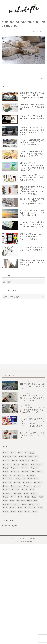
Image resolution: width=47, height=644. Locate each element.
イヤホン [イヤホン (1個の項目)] (26, 464)
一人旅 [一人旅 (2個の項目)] (25, 490)
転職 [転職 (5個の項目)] (41, 508)
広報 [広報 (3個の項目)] (42, 497)
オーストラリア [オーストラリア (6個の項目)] (37, 464)
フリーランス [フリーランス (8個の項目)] (21, 479)
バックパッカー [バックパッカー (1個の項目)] (9, 479)
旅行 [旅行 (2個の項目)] (30, 501)
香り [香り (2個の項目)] (36, 512)
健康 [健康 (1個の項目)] (27, 493)
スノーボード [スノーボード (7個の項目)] (38, 472)
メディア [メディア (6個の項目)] (28, 486)
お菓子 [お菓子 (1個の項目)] (35, 461)
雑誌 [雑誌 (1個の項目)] (14, 512)
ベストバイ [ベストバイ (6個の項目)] (38, 482)
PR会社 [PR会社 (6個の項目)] (7, 461)
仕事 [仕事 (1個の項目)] (33, 490)
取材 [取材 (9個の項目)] (14, 497)
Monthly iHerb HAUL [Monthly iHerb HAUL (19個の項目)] (10, 457)
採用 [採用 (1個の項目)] (6, 501)
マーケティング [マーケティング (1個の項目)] (17, 486)
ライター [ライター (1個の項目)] (38, 486)
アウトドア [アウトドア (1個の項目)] (8, 464)
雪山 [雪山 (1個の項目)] (21, 512)
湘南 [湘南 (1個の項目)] (25, 504)
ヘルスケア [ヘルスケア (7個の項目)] (28, 482)
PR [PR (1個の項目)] (22, 457)
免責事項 (33, 538)
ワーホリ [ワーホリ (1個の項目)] (16, 490)
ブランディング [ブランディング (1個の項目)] (34, 479)
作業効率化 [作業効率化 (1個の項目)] (18, 493)
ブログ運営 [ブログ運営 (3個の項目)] (8, 482)
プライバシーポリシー (19, 538)
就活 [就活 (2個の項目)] (28, 497)
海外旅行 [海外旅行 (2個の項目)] (7, 504)
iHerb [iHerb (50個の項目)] (21, 453)
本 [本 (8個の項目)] (37, 501)
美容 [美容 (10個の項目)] (21, 508)
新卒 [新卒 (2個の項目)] (13, 501)
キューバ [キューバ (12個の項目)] (35, 468)
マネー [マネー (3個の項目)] (6, 486)
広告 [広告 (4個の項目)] (35, 497)
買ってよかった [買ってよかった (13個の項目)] (31, 508)
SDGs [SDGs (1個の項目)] (15, 461)
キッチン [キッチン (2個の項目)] (26, 468)
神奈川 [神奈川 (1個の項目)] (13, 508)
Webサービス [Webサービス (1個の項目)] (25, 461)
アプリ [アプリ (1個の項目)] (17, 464)
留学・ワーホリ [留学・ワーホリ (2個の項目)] (35, 504)
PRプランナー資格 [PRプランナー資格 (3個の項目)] (32, 457)
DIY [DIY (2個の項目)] (14, 453)
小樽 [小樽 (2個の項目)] (21, 497)
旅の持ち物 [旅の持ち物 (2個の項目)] (21, 501)
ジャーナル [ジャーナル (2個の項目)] (26, 472)
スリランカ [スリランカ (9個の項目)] (8, 475)
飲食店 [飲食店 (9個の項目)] (28, 512)
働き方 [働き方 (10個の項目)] (35, 493)
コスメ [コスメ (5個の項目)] (6, 472)
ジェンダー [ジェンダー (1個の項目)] (16, 472)
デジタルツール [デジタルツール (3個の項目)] (20, 475)
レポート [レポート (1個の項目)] (7, 490)
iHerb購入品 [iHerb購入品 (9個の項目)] (30, 453)
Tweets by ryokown (11, 526)
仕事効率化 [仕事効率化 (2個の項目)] (8, 493)
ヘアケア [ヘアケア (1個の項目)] (18, 482)
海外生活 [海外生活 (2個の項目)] (16, 504)
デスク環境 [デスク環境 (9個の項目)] (31, 475)
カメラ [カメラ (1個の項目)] (6, 468)
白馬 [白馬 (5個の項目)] (6, 508)
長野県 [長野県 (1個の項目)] (6, 512)
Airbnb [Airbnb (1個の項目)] (6, 453)
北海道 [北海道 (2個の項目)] (6, 497)
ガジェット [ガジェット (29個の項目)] (16, 468)
